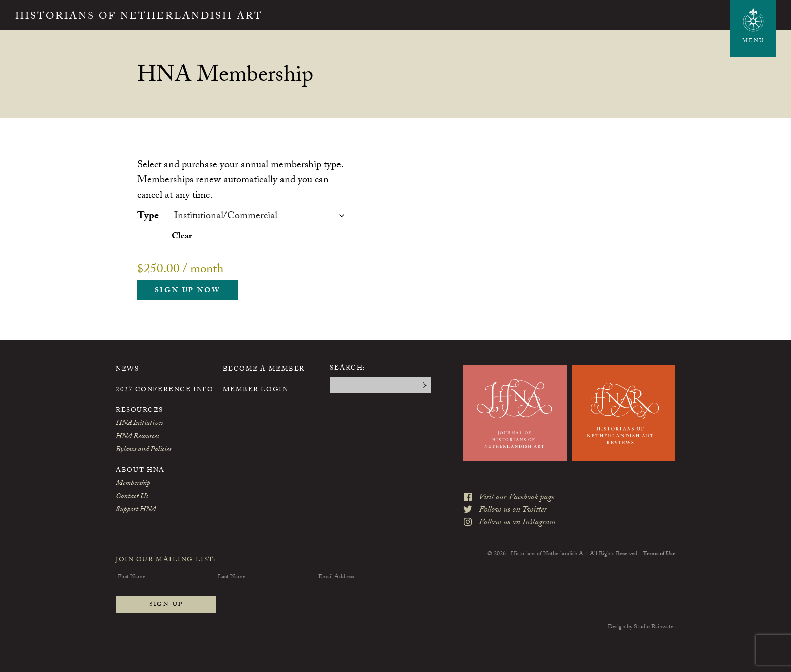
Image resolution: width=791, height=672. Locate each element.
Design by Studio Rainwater (642, 627)
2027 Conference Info (164, 390)
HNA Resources (137, 437)
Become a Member (264, 370)
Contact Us (132, 497)
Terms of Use (659, 554)
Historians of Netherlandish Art (139, 17)
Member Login (256, 390)
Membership (133, 484)
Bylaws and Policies (143, 450)
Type (148, 217)
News (127, 370)
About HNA (140, 471)
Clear (182, 237)
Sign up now (188, 291)
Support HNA (136, 510)
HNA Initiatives (139, 424)
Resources (139, 411)
